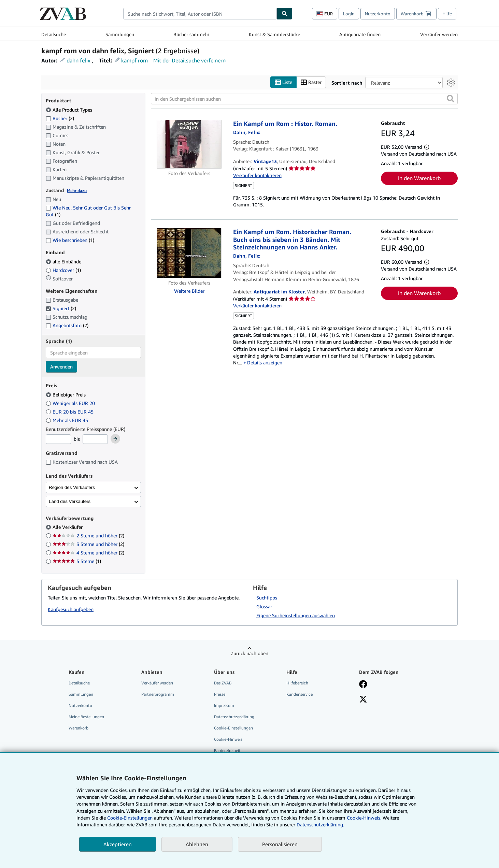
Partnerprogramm (158, 694)
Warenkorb (79, 728)
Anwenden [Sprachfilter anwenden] (61, 367)
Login (349, 14)
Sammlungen (120, 34)
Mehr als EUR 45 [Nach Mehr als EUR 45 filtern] (68, 420)
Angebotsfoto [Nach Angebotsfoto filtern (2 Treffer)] (67, 325)
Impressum (224, 705)
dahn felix (79, 60)
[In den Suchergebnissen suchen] (304, 99)
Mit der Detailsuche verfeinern (189, 60)
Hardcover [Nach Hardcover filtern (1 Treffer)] (63, 270)
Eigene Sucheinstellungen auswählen (296, 615)
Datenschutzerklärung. (320, 824)
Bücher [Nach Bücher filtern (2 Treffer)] (60, 118)
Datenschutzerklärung (234, 717)
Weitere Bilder (189, 291)
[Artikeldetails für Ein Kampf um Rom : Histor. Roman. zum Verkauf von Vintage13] (189, 144)
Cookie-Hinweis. (364, 818)
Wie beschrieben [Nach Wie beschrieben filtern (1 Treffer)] (70, 240)
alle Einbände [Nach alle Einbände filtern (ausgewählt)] (64, 262)
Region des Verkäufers (72, 487)
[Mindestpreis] (58, 439)
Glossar (264, 606)
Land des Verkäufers (70, 501)
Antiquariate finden (360, 34)
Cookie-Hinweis (228, 739)
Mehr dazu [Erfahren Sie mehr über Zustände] (77, 191)
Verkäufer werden (439, 34)
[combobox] (200, 14)
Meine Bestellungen (86, 717)
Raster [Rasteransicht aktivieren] (311, 82)
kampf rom (134, 60)
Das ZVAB (223, 683)
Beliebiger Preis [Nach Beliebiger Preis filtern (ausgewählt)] (66, 395)
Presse (220, 694)
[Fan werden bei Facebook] (363, 685)
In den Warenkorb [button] (419, 178)
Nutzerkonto (378, 14)
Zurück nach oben (249, 653)
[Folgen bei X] (363, 700)
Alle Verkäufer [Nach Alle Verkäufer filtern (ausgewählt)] (68, 527)
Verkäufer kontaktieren (257, 175)
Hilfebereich (297, 683)
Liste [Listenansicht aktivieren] (283, 82)
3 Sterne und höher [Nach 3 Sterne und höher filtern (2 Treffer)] (88, 544)
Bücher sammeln (191, 34)
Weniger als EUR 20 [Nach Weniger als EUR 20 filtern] (71, 403)
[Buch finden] (285, 14)
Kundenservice (300, 694)
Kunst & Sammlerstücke (274, 34)
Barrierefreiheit (227, 750)
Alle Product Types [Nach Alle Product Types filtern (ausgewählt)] (70, 110)
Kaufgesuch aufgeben (71, 609)
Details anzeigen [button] (265, 363)
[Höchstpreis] (95, 439)
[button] (451, 99)
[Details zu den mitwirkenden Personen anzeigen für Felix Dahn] (247, 132)
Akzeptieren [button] (118, 844)
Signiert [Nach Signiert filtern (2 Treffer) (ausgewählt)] (61, 308)
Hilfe (447, 14)
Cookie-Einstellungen (130, 818)
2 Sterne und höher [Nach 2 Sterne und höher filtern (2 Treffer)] (88, 536)
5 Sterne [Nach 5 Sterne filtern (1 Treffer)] (77, 561)
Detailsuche (54, 34)
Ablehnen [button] (197, 844)
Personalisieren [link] (280, 844)
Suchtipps (267, 598)
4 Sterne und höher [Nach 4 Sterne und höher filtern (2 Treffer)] (88, 553)
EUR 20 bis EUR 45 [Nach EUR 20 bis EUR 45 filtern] (70, 412)
